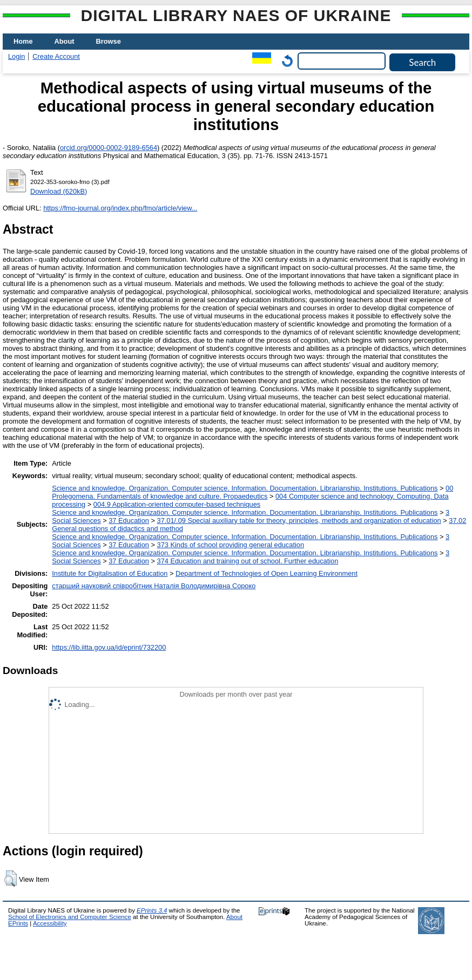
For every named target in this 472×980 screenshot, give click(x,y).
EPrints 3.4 (152, 910)
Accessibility (50, 923)
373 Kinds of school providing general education (231, 545)
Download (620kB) (59, 191)
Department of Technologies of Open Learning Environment (267, 573)
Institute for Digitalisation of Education (110, 573)
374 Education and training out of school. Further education (248, 561)
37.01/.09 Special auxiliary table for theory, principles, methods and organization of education (299, 520)
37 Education (129, 520)
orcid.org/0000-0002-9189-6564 (109, 148)
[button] (11, 879)
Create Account (56, 56)
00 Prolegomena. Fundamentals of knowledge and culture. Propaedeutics (252, 492)
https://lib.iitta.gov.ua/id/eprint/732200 (109, 647)
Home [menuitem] (23, 41)
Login (16, 56)
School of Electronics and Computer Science (70, 917)
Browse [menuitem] (109, 41)
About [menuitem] (65, 41)
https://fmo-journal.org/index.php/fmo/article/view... (120, 208)
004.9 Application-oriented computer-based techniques (177, 504)
